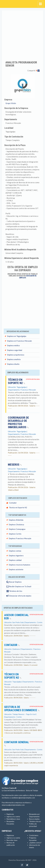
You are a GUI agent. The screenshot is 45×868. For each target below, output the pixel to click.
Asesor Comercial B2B (16, 617)
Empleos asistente (16, 569)
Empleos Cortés (15, 534)
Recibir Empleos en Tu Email (19, 586)
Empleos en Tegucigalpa (17, 336)
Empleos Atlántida (16, 520)
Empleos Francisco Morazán (20, 538)
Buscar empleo (34, 819)
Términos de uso (35, 821)
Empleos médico (13, 345)
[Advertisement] (22, 34)
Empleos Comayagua (17, 529)
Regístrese (10, 835)
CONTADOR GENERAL (17, 744)
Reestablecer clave (13, 819)
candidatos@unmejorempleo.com (23, 798)
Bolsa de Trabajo (32, 790)
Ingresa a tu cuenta (13, 817)
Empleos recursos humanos (19, 565)
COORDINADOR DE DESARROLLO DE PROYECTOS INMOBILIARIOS (18, 422)
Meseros (15, 465)
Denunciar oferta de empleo (19, 596)
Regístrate (10, 814)
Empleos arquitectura (16, 355)
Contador (13, 503)
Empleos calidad (15, 560)
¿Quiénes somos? (35, 843)
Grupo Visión (11, 103)
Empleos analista (14, 359)
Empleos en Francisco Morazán (19, 341)
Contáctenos (34, 835)
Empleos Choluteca (16, 524)
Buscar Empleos (14, 582)
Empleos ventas (15, 551)
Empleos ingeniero (16, 556)
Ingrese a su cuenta (13, 838)
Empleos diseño (13, 364)
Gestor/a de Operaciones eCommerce (22, 709)
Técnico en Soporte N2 (16, 381)
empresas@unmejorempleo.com (13, 805)
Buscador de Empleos (28, 277)
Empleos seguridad (15, 350)
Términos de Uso (14, 591)
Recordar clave (12, 840)
